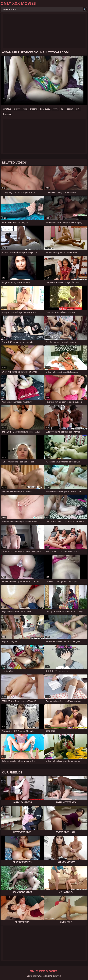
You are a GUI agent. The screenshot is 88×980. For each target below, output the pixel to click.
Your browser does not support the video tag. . (44, 81)
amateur (7, 109)
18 (62, 109)
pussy (17, 109)
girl (78, 109)
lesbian (70, 109)
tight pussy (45, 109)
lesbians (7, 114)
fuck (25, 109)
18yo (56, 109)
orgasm (33, 109)
